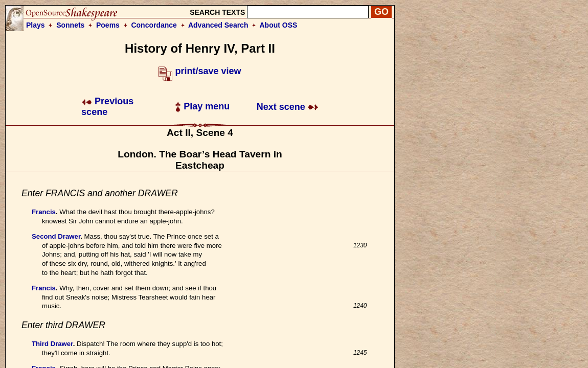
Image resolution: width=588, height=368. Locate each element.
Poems (108, 25)
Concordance (154, 25)
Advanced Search (218, 25)
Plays (36, 25)
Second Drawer (56, 236)
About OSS (279, 25)
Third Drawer (52, 344)
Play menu (202, 106)
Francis (44, 212)
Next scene (288, 107)
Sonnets (70, 25)
